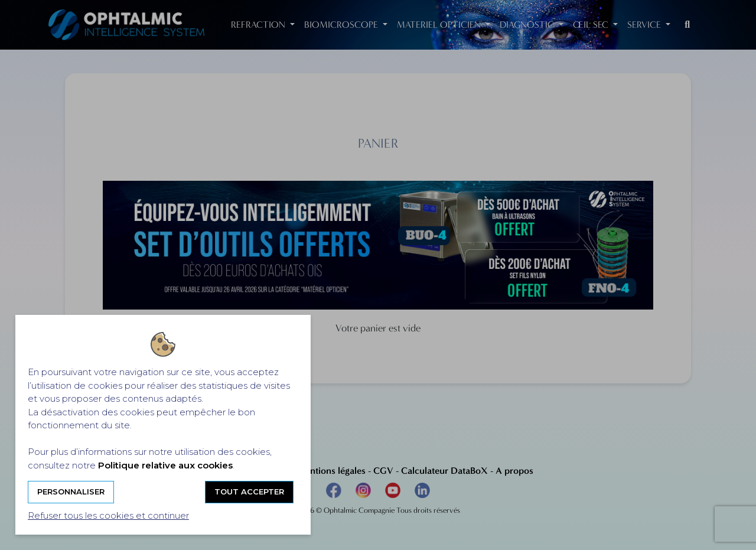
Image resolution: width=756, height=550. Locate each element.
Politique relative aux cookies (165, 465)
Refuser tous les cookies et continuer (108, 515)
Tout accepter (249, 492)
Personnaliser (71, 492)
